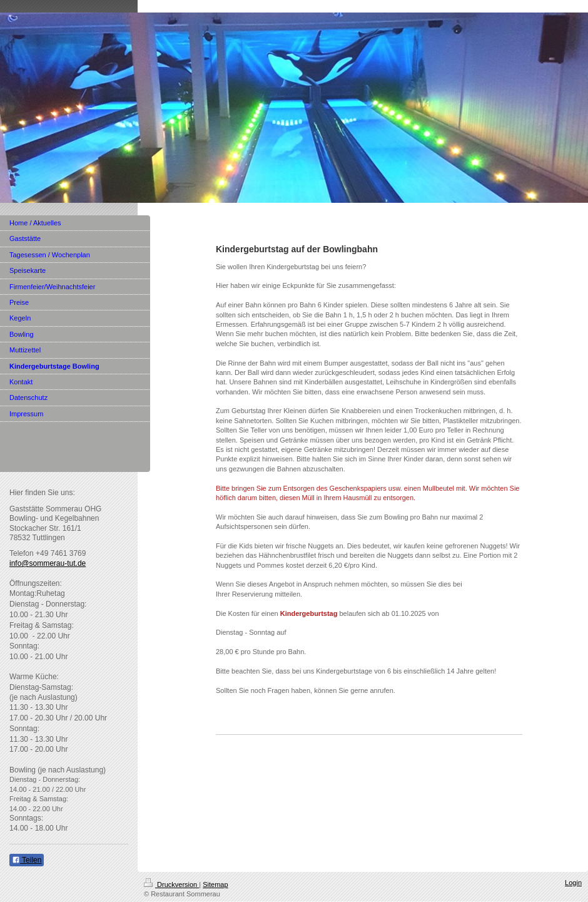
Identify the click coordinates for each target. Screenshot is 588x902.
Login (573, 883)
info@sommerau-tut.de (48, 563)
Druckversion (171, 884)
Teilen (27, 860)
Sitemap (215, 884)
